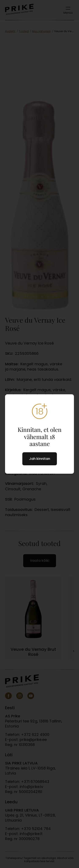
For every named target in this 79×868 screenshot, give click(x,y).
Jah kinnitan (40, 459)
